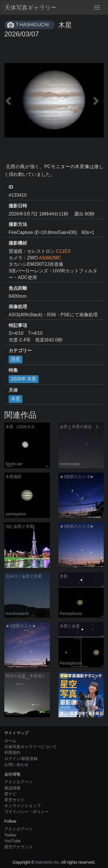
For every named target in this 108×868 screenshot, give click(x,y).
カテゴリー (20, 351)
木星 (16, 399)
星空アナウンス (18, 847)
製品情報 (12, 788)
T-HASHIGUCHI (32, 25)
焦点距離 (18, 288)
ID (11, 187)
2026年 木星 (24, 379)
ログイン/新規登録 (21, 759)
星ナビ (10, 794)
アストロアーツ (18, 782)
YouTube (13, 841)
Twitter (10, 835)
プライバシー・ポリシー (26, 812)
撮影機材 (18, 243)
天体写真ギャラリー (31, 8)
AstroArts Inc (47, 862)
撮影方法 (18, 224)
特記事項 (18, 325)
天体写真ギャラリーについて (31, 747)
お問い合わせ (16, 765)
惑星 (16, 359)
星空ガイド (14, 800)
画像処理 (18, 307)
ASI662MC (50, 258)
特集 (13, 370)
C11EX (63, 251)
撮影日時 (18, 206)
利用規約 (12, 752)
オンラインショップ (22, 806)
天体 (13, 390)
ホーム (10, 741)
